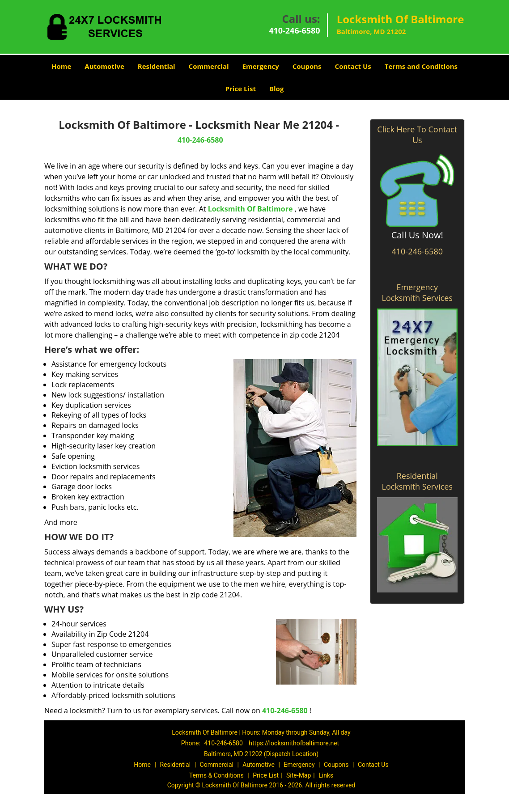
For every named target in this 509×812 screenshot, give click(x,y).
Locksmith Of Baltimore (250, 209)
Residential (157, 66)
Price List (241, 89)
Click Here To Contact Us (417, 135)
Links (326, 775)
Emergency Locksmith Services (417, 292)
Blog (276, 89)
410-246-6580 (295, 30)
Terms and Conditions (421, 66)
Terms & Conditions (216, 775)
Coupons (307, 66)
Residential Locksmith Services (417, 481)
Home (61, 66)
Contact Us (353, 66)
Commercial (209, 66)
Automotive (104, 66)
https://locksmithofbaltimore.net (294, 743)
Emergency (261, 66)
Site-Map (299, 775)
